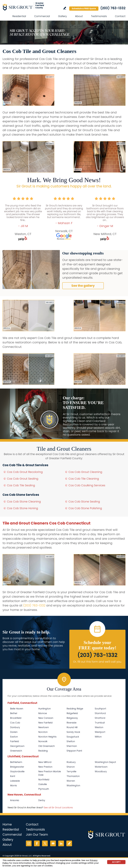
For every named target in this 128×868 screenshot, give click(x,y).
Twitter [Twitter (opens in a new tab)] (45, 843)
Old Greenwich (46, 746)
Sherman (72, 746)
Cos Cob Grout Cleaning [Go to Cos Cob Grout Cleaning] (85, 472)
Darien (14, 732)
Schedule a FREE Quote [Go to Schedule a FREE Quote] (84, 9)
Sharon (71, 767)
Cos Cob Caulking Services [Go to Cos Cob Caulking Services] (87, 485)
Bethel (14, 713)
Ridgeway (72, 718)
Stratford (100, 718)
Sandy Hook (73, 732)
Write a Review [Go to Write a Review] (65, 8)
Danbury (15, 727)
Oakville (43, 784)
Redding (43, 751)
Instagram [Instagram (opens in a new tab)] (29, 843)
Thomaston (73, 776)
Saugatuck (73, 737)
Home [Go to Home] (7, 824)
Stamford (100, 713)
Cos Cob (15, 723)
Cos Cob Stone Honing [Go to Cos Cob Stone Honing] (22, 508)
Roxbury (71, 762)
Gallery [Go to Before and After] (62, 16)
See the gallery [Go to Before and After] (83, 286)
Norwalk (43, 741)
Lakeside (15, 781)
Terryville (71, 771)
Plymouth (44, 789)
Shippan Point (74, 751)
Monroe (43, 713)
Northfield (44, 780)
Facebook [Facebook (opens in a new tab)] (37, 843)
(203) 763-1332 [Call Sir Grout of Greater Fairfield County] (113, 8)
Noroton (43, 732)
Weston (99, 727)
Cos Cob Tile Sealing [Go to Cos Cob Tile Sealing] (21, 485)
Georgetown (17, 746)
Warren (71, 781)
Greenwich (16, 751)
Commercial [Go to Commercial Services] (42, 16)
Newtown (44, 727)
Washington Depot (105, 762)
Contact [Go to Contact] (120, 16)
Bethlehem (16, 762)
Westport (100, 732)
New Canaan (46, 718)
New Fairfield (45, 723)
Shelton (71, 741)
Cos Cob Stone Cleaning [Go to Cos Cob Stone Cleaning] (24, 502)
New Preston (45, 767)
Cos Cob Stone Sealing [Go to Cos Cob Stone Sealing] (84, 502)
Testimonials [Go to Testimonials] (99, 16)
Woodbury (101, 771)
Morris (13, 785)
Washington (73, 785)
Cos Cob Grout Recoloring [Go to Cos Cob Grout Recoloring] (25, 472)
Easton (14, 737)
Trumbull (100, 723)
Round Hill (72, 727)
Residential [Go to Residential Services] (19, 16)
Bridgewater (17, 767)
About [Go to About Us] (79, 16)
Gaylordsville (17, 771)
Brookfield (16, 718)
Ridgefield (72, 713)
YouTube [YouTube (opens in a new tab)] (53, 843)
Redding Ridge (75, 709)
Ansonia (15, 800)
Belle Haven (17, 709)
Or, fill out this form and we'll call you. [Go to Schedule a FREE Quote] (97, 662)
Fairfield (15, 741)
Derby (42, 800)
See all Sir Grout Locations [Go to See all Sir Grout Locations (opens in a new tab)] (58, 807)
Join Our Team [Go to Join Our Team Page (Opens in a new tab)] (37, 835)
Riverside (72, 723)
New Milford (45, 762)
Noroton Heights (47, 737)
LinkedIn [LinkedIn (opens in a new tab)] (61, 843)
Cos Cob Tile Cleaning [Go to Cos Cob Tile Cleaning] (84, 479)
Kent (13, 776)
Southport (100, 709)
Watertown (101, 767)
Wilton (98, 737)
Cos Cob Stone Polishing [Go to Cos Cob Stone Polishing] (85, 508)
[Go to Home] (25, 7)
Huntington (44, 709)
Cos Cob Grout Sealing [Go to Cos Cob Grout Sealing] (23, 479)
